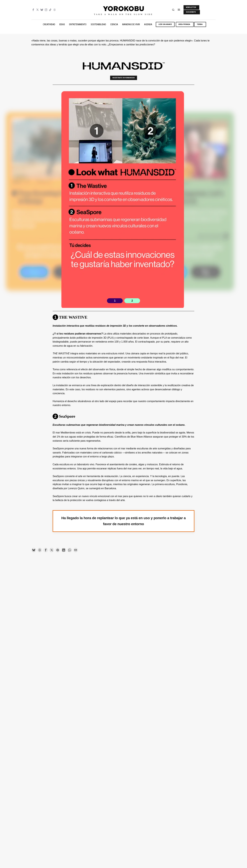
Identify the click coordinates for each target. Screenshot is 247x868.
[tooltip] (33, 10)
